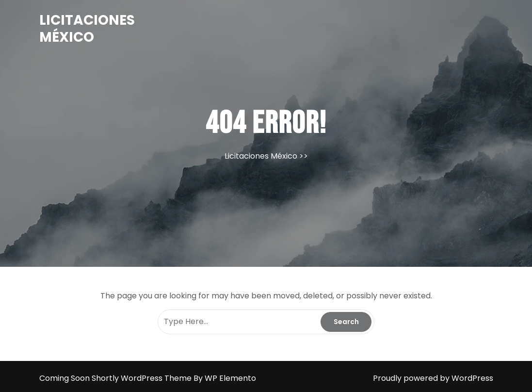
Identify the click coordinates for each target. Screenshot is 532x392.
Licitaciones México (87, 29)
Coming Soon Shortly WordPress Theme (116, 378)
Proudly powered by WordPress (433, 378)
